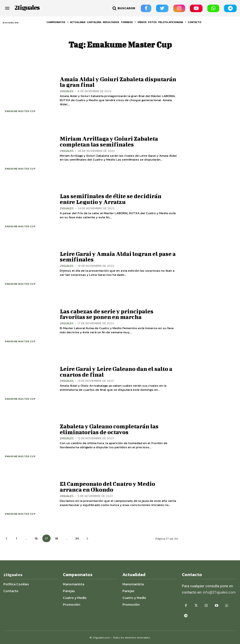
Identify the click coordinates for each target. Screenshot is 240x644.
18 (57, 538)
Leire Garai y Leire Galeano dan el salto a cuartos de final (116, 371)
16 (36, 538)
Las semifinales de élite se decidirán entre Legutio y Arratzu (118, 199)
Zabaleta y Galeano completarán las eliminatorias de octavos (109, 429)
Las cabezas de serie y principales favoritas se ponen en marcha (106, 314)
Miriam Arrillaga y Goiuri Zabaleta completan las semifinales (109, 142)
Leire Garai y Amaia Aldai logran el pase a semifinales (118, 257)
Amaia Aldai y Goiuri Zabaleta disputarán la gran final (118, 82)
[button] (123, 8)
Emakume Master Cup (20, 111)
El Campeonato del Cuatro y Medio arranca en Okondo (107, 487)
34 (77, 538)
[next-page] (87, 538)
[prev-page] (6, 538)
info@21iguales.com (219, 592)
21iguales (67, 91)
